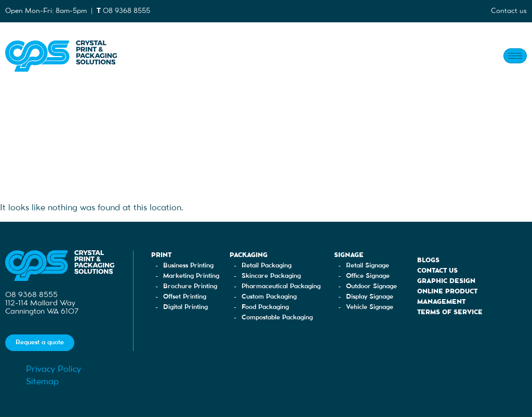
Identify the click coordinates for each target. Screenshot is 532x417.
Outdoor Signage (371, 286)
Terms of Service (450, 312)
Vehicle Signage (370, 307)
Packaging (249, 255)
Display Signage (370, 297)
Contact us (509, 11)
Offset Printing (185, 297)
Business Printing (188, 266)
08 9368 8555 (127, 11)
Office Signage (368, 276)
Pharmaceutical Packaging (281, 286)
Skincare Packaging (271, 276)
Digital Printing (185, 307)
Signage (349, 255)
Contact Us (437, 271)
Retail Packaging (267, 266)
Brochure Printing (190, 286)
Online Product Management (447, 297)
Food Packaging (265, 307)
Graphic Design (446, 281)
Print (161, 255)
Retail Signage (368, 266)
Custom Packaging (269, 297)
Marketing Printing (191, 276)
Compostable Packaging (277, 318)
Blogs (428, 260)
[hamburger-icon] (515, 56)
